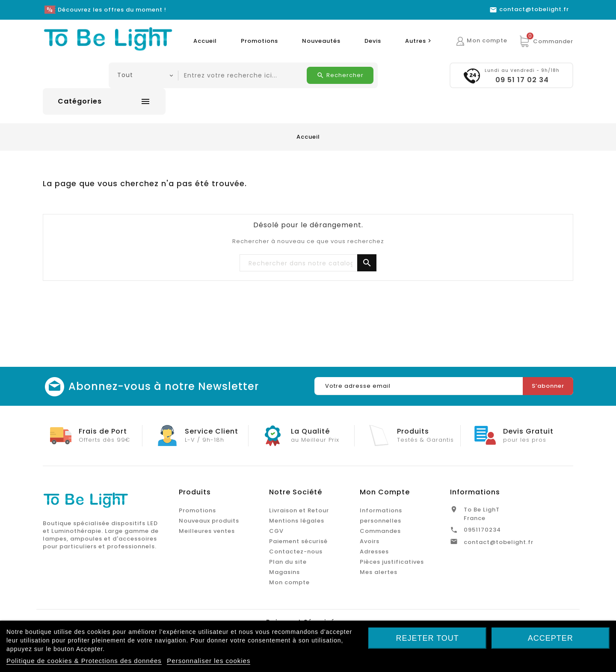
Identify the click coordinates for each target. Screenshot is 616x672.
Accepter (551, 638)
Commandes (380, 531)
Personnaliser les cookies (209, 661)
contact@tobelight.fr (499, 542)
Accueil (205, 41)
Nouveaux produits (209, 521)
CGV (276, 531)
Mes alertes (379, 572)
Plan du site (288, 562)
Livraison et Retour (299, 510)
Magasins (284, 572)
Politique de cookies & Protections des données (84, 661)
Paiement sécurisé (298, 541)
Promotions (259, 41)
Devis (373, 41)
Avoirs (370, 541)
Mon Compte (385, 492)
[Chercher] (308, 263)
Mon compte (289, 582)
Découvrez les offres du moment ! (112, 10)
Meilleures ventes (207, 531)
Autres (419, 41)
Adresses (374, 552)
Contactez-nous (296, 552)
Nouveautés (321, 41)
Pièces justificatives (392, 562)
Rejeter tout (428, 638)
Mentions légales (297, 521)
